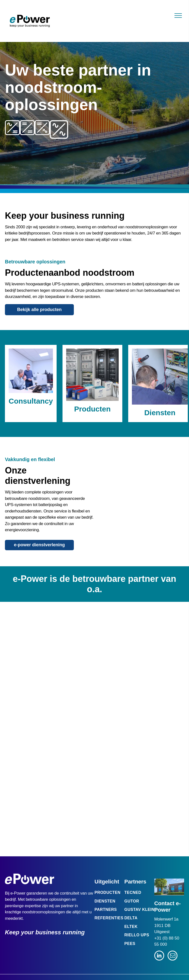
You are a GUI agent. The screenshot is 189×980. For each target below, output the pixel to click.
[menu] (178, 16)
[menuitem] (113, 893)
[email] (173, 956)
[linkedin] (159, 956)
